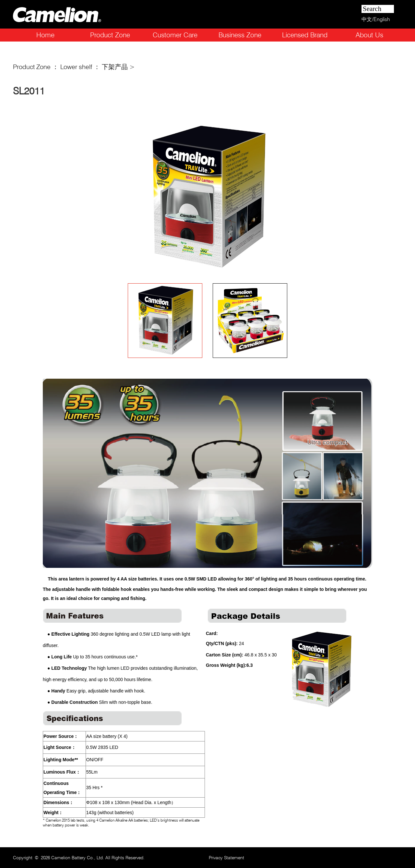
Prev (89, 197)
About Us (369, 35)
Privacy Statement (226, 858)
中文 (367, 19)
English (382, 19)
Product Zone (110, 35)
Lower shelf (76, 68)
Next (326, 197)
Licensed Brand (305, 35)
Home (45, 35)
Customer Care (175, 35)
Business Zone (240, 35)
